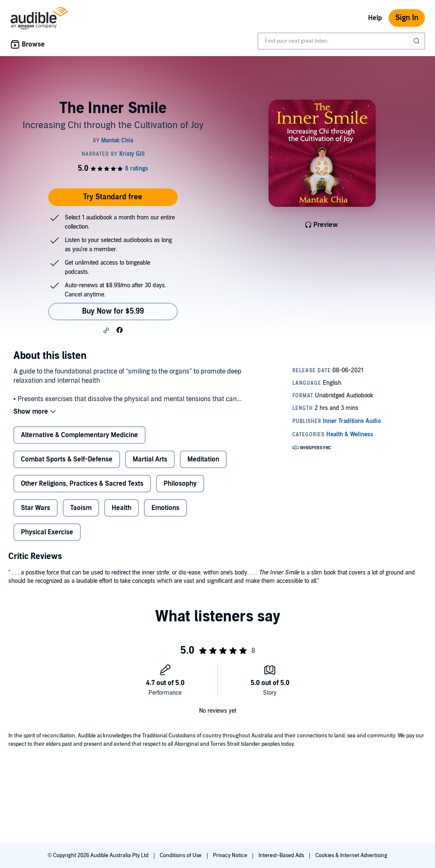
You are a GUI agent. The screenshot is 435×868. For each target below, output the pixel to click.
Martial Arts (150, 459)
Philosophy (180, 484)
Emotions (165, 508)
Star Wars (36, 508)
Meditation (203, 459)
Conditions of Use (181, 855)
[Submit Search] (417, 41)
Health (122, 508)
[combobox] (341, 41)
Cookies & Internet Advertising (351, 855)
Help (375, 18)
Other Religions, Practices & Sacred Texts (82, 484)
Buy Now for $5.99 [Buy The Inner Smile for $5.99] (113, 311)
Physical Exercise (47, 532)
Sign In (407, 18)
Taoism (81, 508)
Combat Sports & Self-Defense (67, 459)
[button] (106, 330)
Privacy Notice (231, 855)
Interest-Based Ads (282, 855)
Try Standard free (113, 197)
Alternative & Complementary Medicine (79, 435)
